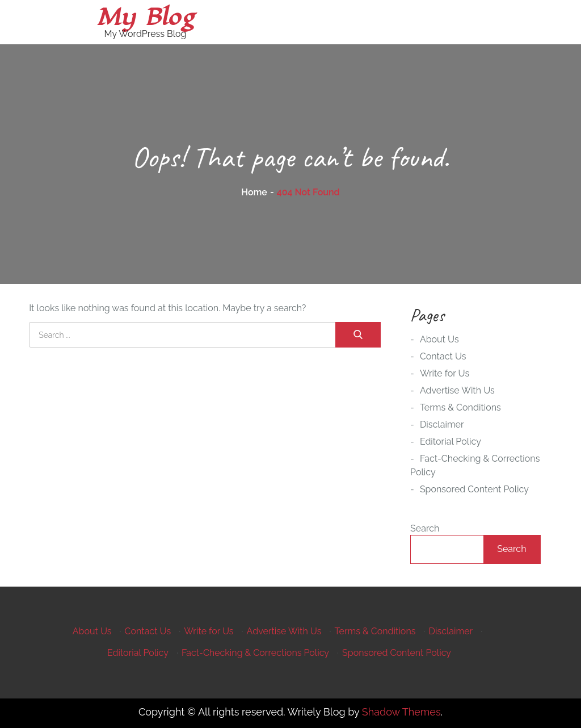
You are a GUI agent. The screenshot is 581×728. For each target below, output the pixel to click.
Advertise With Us (457, 390)
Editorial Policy (451, 442)
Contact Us (443, 356)
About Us (439, 339)
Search (425, 528)
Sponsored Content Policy (474, 489)
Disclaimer (442, 424)
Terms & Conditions (460, 407)
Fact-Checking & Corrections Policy (255, 653)
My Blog (145, 17)
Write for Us (445, 373)
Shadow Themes (401, 712)
